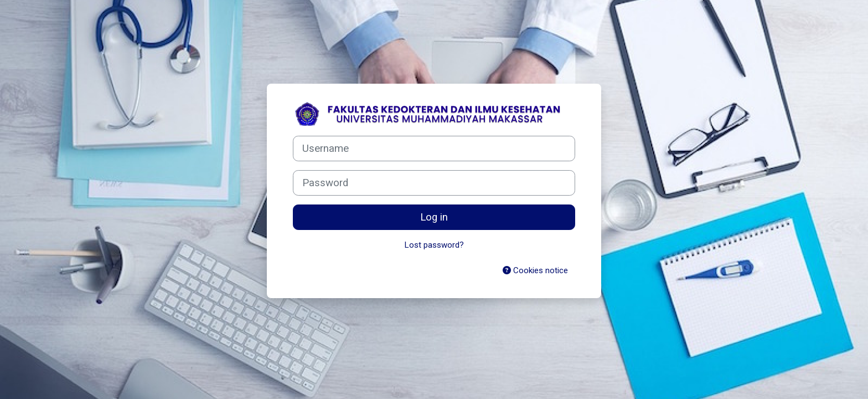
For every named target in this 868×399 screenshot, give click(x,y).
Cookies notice (535, 270)
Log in (434, 217)
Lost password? (434, 245)
